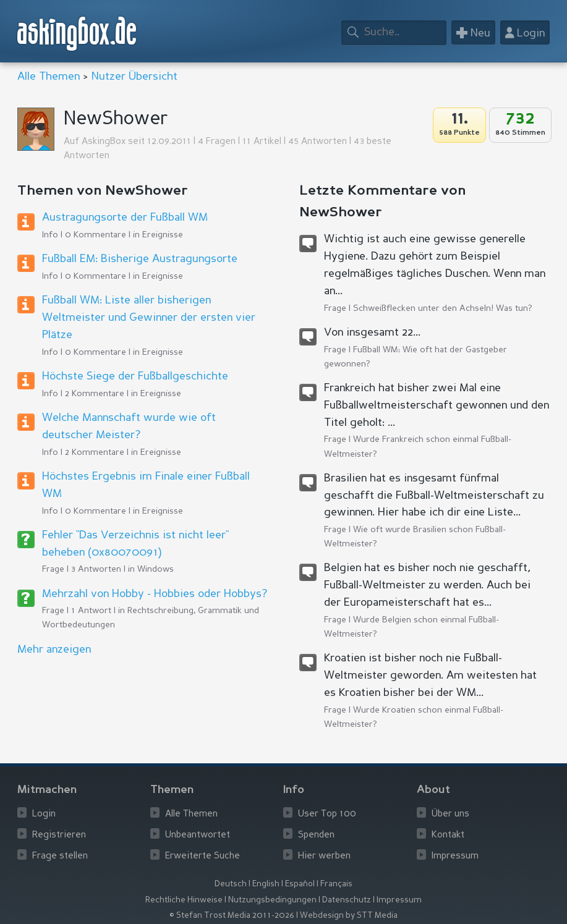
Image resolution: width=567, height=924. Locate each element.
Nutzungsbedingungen (272, 900)
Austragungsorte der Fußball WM (125, 218)
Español (300, 884)
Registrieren (59, 835)
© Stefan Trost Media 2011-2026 (232, 916)
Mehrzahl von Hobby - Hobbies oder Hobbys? (155, 594)
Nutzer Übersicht (134, 77)
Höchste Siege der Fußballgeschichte (135, 376)
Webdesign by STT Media (349, 916)
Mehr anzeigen (54, 650)
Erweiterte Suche (202, 856)
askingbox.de (77, 34)
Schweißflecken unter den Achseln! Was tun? (443, 308)
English (266, 884)
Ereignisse (163, 235)
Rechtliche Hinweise (184, 900)
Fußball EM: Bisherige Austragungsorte (140, 259)
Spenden (316, 835)
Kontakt (448, 835)
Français (336, 884)
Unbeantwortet (198, 835)
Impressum (455, 856)
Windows (156, 569)
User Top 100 (327, 814)
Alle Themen (49, 77)
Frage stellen (60, 856)
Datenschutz (347, 900)
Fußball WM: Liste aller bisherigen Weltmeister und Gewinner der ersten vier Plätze (149, 318)
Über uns (450, 814)
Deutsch (231, 884)
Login (44, 814)
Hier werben (324, 856)
